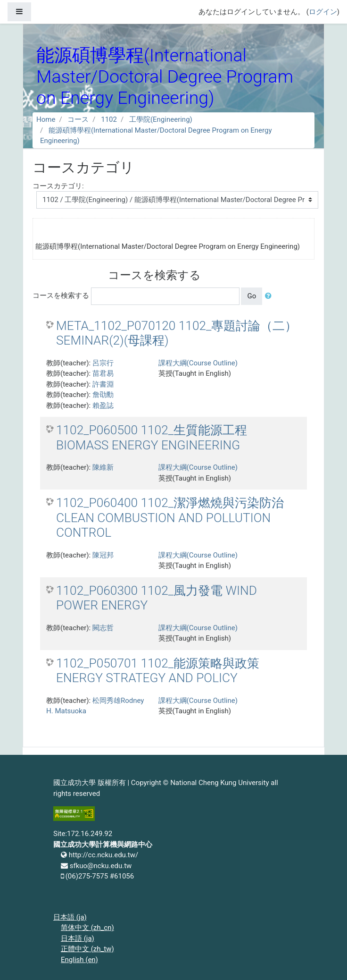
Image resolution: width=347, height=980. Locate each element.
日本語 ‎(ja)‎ (70, 917)
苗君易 (103, 373)
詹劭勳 (103, 395)
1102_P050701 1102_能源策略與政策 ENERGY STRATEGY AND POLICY (158, 671)
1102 (109, 119)
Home (46, 119)
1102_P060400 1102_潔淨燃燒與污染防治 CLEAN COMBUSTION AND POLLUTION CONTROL (170, 518)
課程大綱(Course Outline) (198, 363)
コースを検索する (61, 296)
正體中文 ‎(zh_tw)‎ (87, 949)
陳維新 (103, 467)
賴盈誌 (103, 406)
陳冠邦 (103, 555)
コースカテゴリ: (58, 186)
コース (78, 119)
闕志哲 (103, 628)
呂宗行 (103, 363)
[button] (270, 296)
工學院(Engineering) (161, 119)
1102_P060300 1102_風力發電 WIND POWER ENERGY (157, 598)
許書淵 (103, 384)
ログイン (323, 12)
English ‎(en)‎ (79, 960)
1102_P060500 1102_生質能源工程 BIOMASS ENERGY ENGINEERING (152, 438)
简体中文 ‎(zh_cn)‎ (87, 928)
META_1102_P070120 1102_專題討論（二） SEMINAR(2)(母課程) (177, 333)
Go (252, 296)
